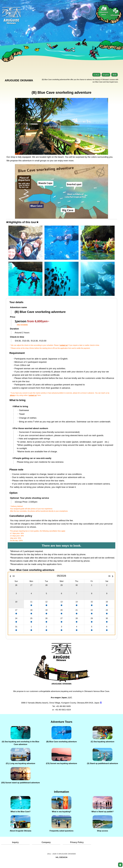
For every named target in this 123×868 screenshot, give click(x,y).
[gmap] (101, 704)
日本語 (96, 75)
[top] (120, 865)
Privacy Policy (77, 847)
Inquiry (15, 847)
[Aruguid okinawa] (12, 18)
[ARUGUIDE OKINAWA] (61, 656)
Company (46, 847)
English (106, 75)
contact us (64, 347)
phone (12, 397)
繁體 (114, 75)
